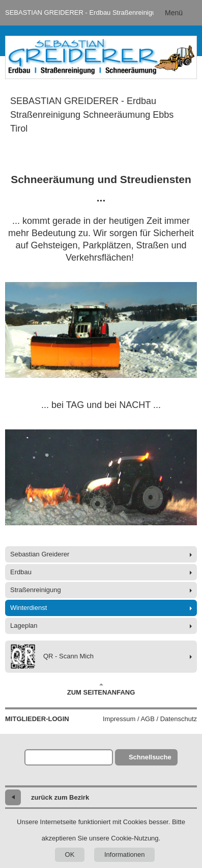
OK (70, 854)
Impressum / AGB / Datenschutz (150, 719)
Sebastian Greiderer (40, 554)
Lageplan (24, 626)
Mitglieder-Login (37, 719)
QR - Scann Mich (52, 657)
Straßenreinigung (36, 590)
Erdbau (21, 572)
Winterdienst (28, 608)
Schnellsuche (150, 757)
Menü (174, 13)
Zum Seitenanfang (101, 690)
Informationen (125, 854)
